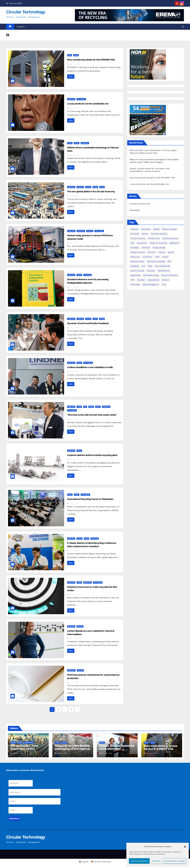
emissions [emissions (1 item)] (146, 248)
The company (81, 99)
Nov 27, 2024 (107, 753)
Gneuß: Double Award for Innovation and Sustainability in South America (117, 750)
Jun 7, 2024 (74, 638)
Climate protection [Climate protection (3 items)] (170, 238)
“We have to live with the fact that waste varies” (92, 415)
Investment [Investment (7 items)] (147, 257)
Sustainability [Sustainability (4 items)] (153, 280)
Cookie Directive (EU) (140, 204)
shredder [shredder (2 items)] (141, 280)
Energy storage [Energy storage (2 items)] (159, 248)
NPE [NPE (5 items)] (169, 261)
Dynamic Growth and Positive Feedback (88, 323)
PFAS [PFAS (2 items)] (150, 266)
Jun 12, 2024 (74, 550)
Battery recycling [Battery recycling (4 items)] (169, 229)
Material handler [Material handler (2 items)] (137, 261)
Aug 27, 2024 (74, 108)
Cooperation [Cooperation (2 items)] (142, 243)
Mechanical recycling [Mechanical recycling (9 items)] (156, 261)
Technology (87, 275)
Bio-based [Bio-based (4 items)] (135, 234)
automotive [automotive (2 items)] (146, 229)
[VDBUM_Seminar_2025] (148, 120)
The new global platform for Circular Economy (91, 192)
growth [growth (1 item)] (171, 252)
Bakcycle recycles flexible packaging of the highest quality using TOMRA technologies (72, 750)
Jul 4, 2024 (74, 372)
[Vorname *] (21, 783)
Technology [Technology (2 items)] (135, 285)
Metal (70, 55)
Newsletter (135, 210)
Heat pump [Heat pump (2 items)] (135, 257)
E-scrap (88, 187)
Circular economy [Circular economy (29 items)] (138, 238)
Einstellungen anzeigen (175, 861)
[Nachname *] (34, 792)
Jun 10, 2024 (74, 594)
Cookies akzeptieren (139, 861)
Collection (80, 187)
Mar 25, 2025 (18, 753)
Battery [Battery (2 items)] (156, 229)
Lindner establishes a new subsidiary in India (90, 367)
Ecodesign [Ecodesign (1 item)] (135, 248)
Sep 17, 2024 (74, 64)
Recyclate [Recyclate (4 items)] (151, 271)
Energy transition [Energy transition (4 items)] (138, 252)
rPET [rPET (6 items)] (132, 280)
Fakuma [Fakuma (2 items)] (162, 252)
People (91, 407)
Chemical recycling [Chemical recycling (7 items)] (159, 234)
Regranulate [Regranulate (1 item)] (135, 275)
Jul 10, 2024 (74, 196)
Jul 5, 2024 (74, 287)
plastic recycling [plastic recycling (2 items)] (137, 271)
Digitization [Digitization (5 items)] (174, 243)
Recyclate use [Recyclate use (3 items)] (164, 271)
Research (90, 231)
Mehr (71, 77)
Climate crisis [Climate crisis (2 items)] (154, 238)
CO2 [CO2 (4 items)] (132, 243)
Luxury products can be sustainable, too (88, 104)
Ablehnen (156, 861)
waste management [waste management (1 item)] (151, 285)
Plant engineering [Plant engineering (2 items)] (162, 266)
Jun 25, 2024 (75, 460)
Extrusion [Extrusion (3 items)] (152, 252)
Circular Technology (26, 12)
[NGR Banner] (148, 64)
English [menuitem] (85, 862)
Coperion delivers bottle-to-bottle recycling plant (92, 455)
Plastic (21, 27)
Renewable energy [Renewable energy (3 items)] (151, 275)
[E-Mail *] (21, 810)
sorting (76, 55)
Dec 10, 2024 (62, 753)
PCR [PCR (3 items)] (143, 266)
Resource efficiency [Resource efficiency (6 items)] (170, 275)
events (70, 143)
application (71, 99)
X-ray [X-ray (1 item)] (164, 285)
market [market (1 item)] (165, 257)
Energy (95, 187)
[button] (185, 847)
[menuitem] (84, 862)
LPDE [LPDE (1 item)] (157, 257)
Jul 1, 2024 (74, 419)
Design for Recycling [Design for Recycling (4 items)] (158, 243)
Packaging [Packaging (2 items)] (135, 266)
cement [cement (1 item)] (145, 234)
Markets (13, 743)
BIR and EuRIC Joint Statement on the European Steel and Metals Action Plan (24, 750)
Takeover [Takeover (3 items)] (166, 280)
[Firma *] (34, 801)
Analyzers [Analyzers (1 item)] (134, 229)
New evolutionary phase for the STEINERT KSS (91, 60)
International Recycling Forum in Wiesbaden (90, 499)
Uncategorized (29, 743)
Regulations (85, 143)
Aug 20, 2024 (75, 155)
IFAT (85, 407)
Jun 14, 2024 (74, 503)
